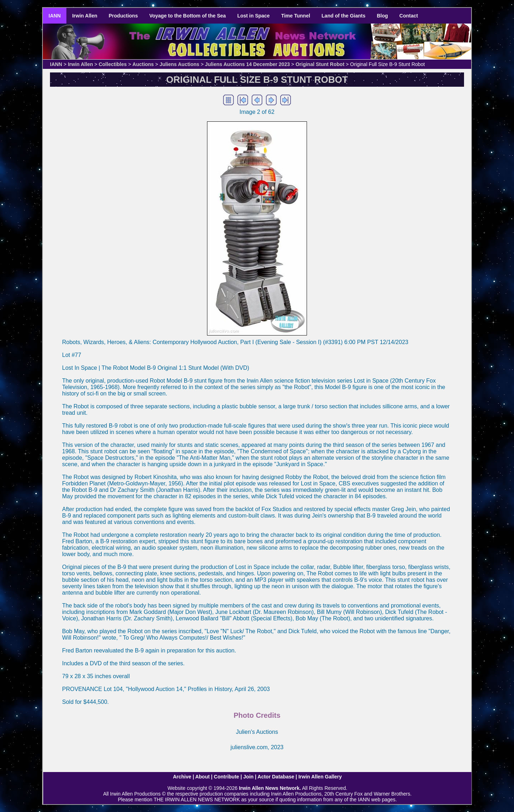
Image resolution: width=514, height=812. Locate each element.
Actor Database (276, 777)
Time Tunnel (296, 16)
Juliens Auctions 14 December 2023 (247, 64)
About (202, 777)
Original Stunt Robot (320, 64)
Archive (182, 777)
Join (249, 777)
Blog (382, 16)
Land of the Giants (344, 16)
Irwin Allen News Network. (270, 788)
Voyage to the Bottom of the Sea (187, 16)
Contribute (226, 777)
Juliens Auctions (180, 64)
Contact (409, 16)
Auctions (143, 64)
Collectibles (113, 64)
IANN (55, 16)
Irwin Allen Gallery (320, 777)
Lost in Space (254, 16)
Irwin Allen (85, 16)
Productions (124, 16)
